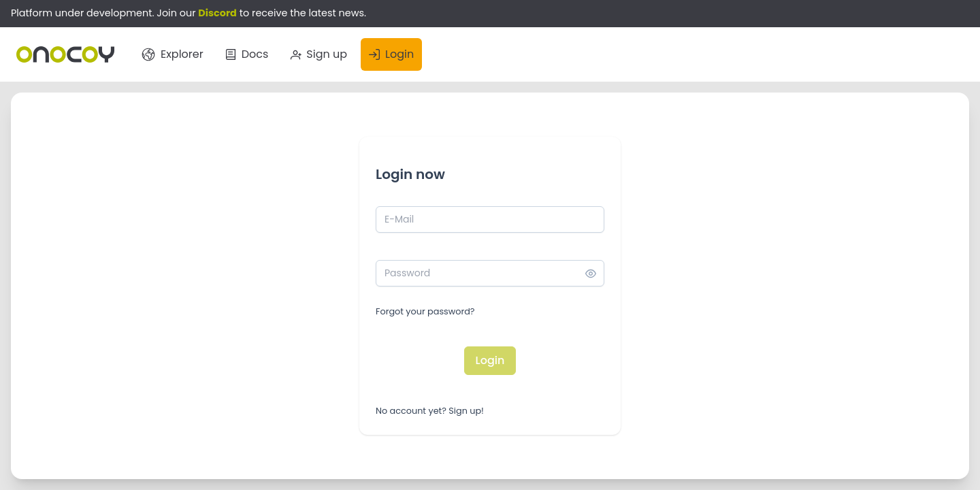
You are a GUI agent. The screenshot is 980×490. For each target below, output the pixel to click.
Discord (217, 13)
